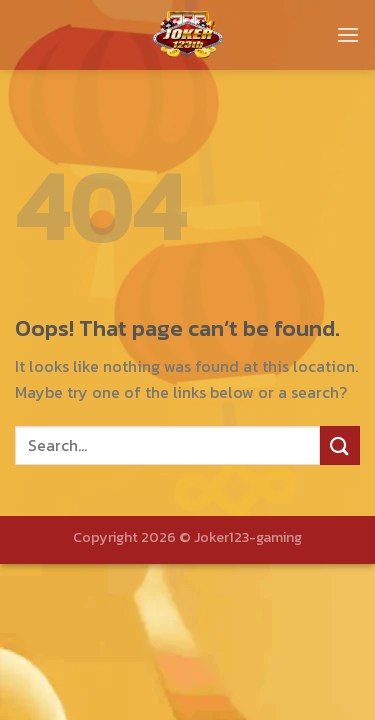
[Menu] (348, 34)
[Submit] (340, 445)
